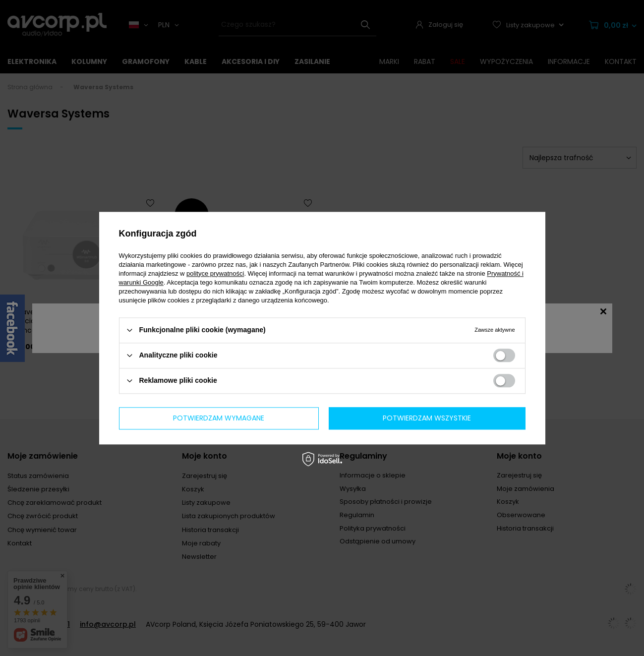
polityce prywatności (215, 273)
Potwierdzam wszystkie (427, 418)
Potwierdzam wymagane (219, 418)
